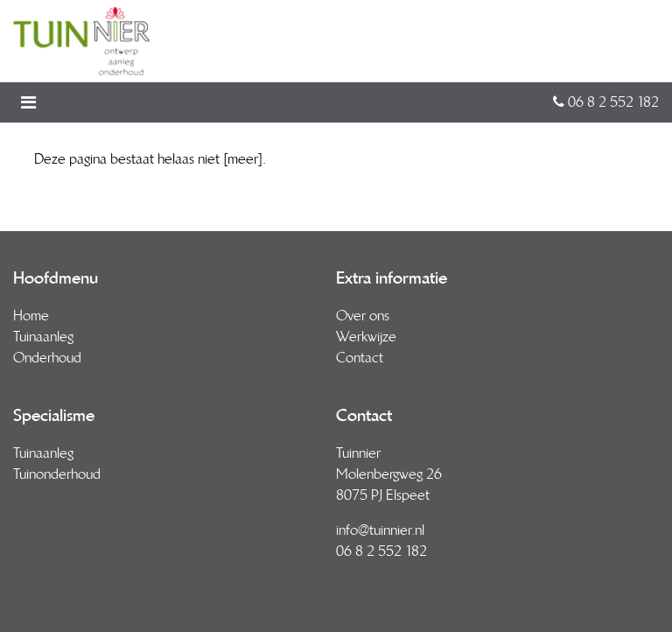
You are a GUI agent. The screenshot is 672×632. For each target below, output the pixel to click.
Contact (360, 358)
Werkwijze (366, 337)
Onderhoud (47, 358)
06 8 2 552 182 (606, 102)
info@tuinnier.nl (380, 530)
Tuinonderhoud (57, 474)
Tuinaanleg (43, 337)
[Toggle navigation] (34, 102)
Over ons (363, 316)
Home (31, 316)
